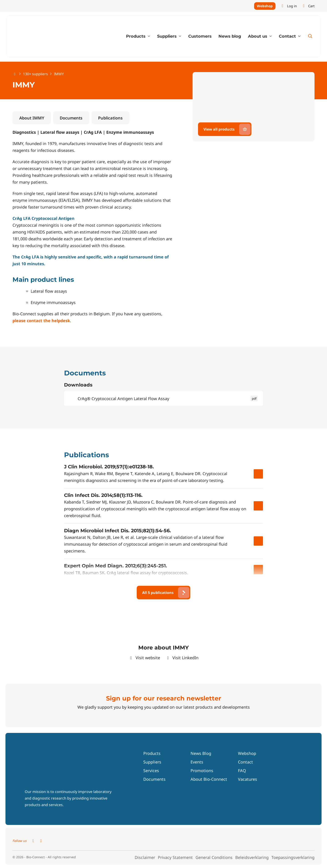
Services (151, 771)
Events (197, 762)
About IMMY (32, 118)
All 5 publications (158, 593)
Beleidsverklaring (252, 858)
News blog (230, 37)
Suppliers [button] (167, 37)
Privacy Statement (175, 858)
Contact (245, 762)
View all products (219, 130)
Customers (200, 37)
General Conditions (214, 858)
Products (152, 754)
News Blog (201, 754)
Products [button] (136, 37)
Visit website (144, 658)
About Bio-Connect (209, 780)
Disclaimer (145, 858)
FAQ (242, 771)
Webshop (265, 6)
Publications (110, 118)
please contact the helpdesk (41, 321)
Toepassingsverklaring (293, 858)
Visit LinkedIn (182, 658)
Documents (71, 118)
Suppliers (152, 762)
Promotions (202, 771)
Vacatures (248, 780)
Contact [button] (288, 37)
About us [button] (258, 37)
